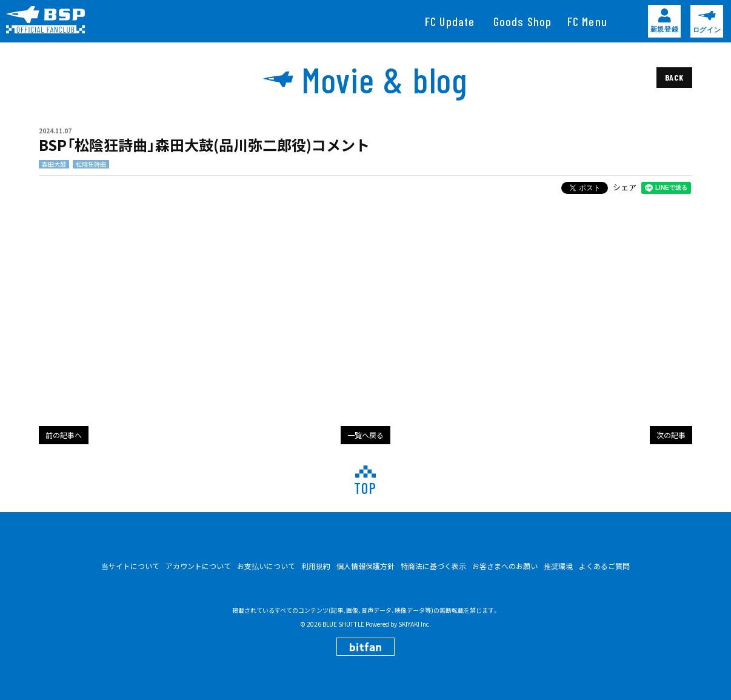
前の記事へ (64, 435)
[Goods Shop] (523, 21)
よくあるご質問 (604, 566)
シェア (625, 187)
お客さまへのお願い (505, 566)
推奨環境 (558, 566)
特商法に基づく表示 (433, 566)
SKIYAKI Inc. (415, 624)
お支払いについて (266, 566)
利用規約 (316, 566)
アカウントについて (198, 566)
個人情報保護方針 (365, 566)
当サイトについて (130, 566)
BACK (674, 77)
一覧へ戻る (365, 435)
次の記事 (671, 435)
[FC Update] (450, 21)
